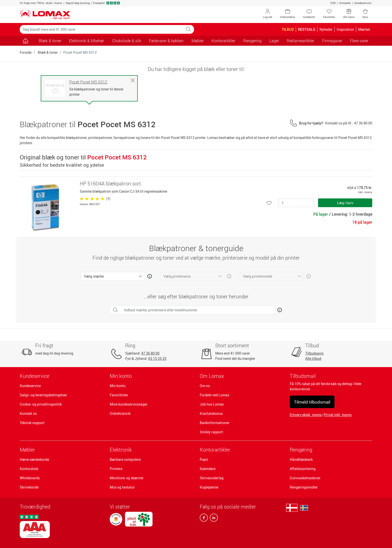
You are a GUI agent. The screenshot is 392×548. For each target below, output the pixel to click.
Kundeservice (363, 3)
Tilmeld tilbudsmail (312, 402)
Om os (205, 386)
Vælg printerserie (177, 276)
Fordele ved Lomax (214, 395)
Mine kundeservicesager (129, 404)
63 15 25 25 (157, 358)
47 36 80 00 (150, 353)
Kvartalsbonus (211, 413)
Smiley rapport (211, 432)
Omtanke (345, 3)
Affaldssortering (303, 469)
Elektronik (121, 450)
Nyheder (326, 29)
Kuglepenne (209, 487)
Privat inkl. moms (338, 415)
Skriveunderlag (212, 478)
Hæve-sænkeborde (34, 459)
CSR (333, 3)
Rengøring (301, 450)
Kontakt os (28, 413)
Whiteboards (30, 478)
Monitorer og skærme (126, 478)
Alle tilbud (313, 358)
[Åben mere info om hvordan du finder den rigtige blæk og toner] (279, 309)
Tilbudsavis (314, 353)
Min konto (118, 386)
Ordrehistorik (120, 413)
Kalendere (208, 469)
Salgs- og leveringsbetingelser (43, 395)
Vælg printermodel (258, 276)
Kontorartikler (215, 450)
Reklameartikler (300, 41)
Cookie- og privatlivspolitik (41, 404)
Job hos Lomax (212, 404)
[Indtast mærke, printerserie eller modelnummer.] (198, 310)
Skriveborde (29, 487)
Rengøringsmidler (304, 487)
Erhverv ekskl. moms (306, 415)
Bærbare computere (125, 459)
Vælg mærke (94, 276)
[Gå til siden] (25, 41)
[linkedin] (213, 519)
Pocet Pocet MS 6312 (88, 82)
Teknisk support (32, 423)
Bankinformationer (215, 423)
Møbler (27, 450)
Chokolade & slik (127, 41)
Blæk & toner (50, 41)
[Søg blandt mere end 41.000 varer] (101, 29)
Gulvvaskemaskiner (305, 478)
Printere (116, 469)
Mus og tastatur (122, 487)
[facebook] (204, 519)
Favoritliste (119, 395)
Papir (204, 459)
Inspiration (345, 29)
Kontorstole (29, 469)
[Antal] (296, 203)
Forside (26, 52)
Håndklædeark (301, 459)
